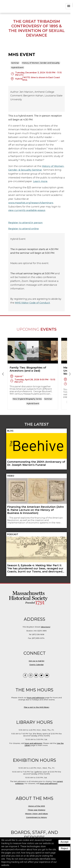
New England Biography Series (27, 399)
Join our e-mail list (36, 661)
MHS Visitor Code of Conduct (32, 303)
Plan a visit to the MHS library (36, 707)
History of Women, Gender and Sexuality (41, 63)
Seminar (15, 63)
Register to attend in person (25, 223)
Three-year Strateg (36, 810)
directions (46, 627)
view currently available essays (27, 210)
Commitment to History (36, 817)
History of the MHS (37, 806)
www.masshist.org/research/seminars (31, 203)
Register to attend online (23, 229)
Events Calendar (37, 665)
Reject (64, 848)
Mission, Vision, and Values (36, 814)
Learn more (40, 181)
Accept (64, 842)
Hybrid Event (17, 68)
